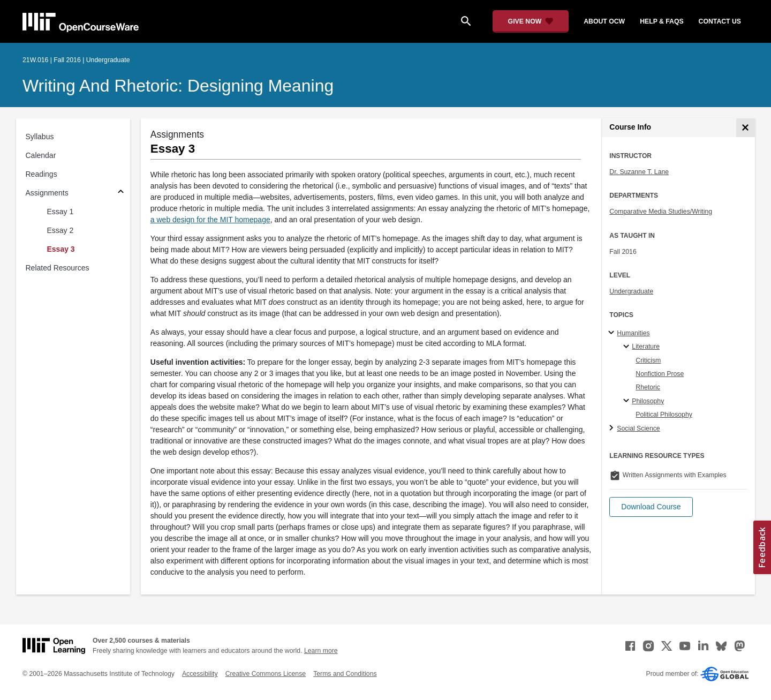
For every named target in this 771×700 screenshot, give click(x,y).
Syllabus (40, 137)
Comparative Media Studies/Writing (661, 212)
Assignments (47, 193)
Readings (41, 174)
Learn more (321, 651)
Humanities (633, 333)
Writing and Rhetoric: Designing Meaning (178, 86)
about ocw (604, 21)
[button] (651, 507)
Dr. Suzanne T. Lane (639, 172)
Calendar (41, 155)
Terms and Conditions (345, 674)
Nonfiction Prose (660, 374)
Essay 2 (61, 230)
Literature (646, 347)
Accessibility (200, 674)
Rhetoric (648, 387)
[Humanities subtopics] (613, 333)
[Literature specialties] (628, 347)
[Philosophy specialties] (628, 401)
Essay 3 (61, 249)
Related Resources (58, 268)
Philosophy (648, 401)
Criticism (648, 360)
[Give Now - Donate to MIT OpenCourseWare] (531, 21)
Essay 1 (61, 212)
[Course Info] (746, 128)
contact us (720, 21)
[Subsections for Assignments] (121, 193)
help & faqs (662, 21)
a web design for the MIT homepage (210, 220)
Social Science (638, 428)
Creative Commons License (266, 674)
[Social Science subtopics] (613, 428)
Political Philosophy (664, 415)
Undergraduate (631, 291)
